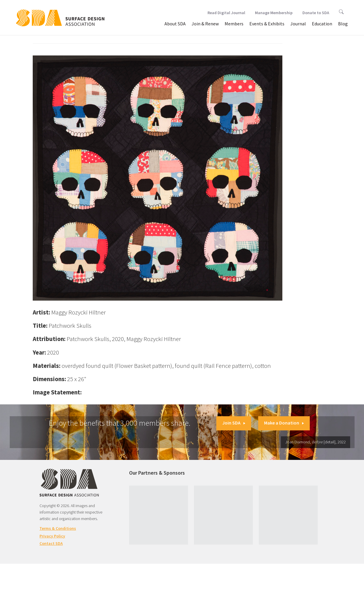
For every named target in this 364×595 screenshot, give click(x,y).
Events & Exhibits (267, 24)
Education (322, 24)
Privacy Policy (52, 536)
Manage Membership (274, 13)
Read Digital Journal (226, 13)
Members (234, 24)
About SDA (175, 24)
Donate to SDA (316, 13)
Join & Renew (205, 24)
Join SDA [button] (234, 423)
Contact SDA (51, 543)
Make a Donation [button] (284, 423)
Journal (298, 24)
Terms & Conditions (58, 528)
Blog (343, 24)
